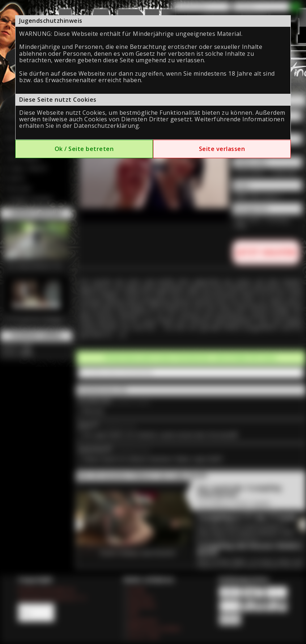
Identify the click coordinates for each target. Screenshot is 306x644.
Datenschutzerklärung (106, 126)
